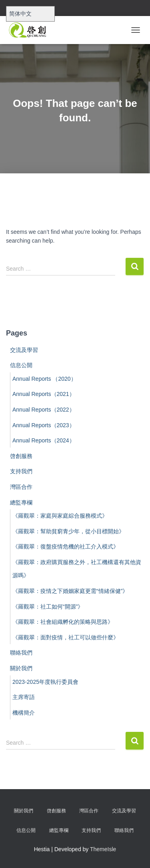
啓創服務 (21, 456)
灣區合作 (21, 487)
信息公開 (21, 365)
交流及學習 (24, 350)
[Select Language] (30, 14)
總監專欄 (21, 502)
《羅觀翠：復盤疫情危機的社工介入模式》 (66, 547)
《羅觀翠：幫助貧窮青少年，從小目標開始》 (68, 531)
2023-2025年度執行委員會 (45, 682)
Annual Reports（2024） (44, 440)
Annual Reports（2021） (44, 394)
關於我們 (21, 668)
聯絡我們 (21, 653)
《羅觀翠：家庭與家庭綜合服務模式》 (60, 516)
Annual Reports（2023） (44, 425)
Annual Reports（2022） (44, 410)
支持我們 (21, 471)
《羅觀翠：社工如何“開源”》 (48, 607)
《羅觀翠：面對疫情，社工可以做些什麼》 (66, 637)
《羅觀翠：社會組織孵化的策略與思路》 (63, 622)
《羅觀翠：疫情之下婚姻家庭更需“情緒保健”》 (70, 591)
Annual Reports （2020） (44, 379)
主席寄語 (24, 697)
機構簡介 (24, 713)
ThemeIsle (103, 849)
